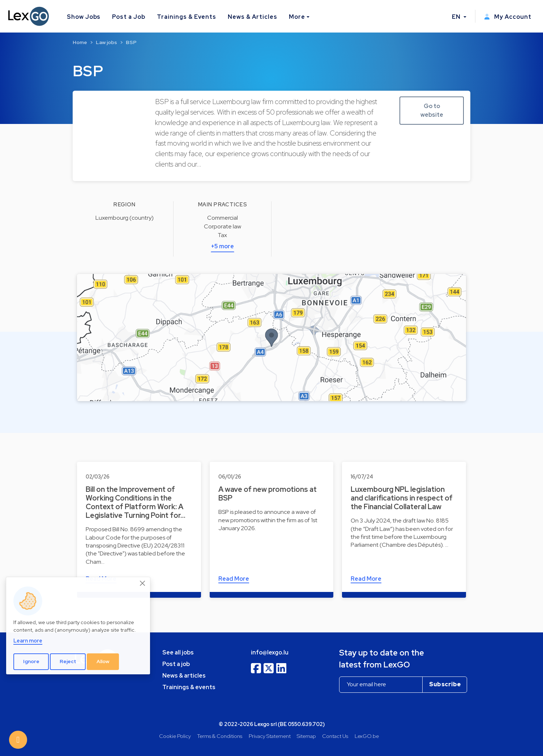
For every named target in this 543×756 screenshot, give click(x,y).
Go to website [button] (432, 110)
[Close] (143, 583)
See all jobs (178, 652)
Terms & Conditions (220, 736)
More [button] (297, 17)
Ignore (31, 661)
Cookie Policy (175, 736)
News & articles (184, 676)
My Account (508, 17)
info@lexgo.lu (270, 652)
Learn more (28, 641)
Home (80, 42)
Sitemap (306, 736)
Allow (103, 661)
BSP (131, 42)
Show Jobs (84, 17)
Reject (68, 661)
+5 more (223, 246)
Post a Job (129, 17)
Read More (234, 579)
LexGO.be (367, 736)
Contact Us (335, 736)
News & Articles (252, 17)
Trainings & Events (187, 17)
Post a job (176, 664)
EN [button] (457, 17)
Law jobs (106, 42)
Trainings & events (189, 687)
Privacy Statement (270, 736)
